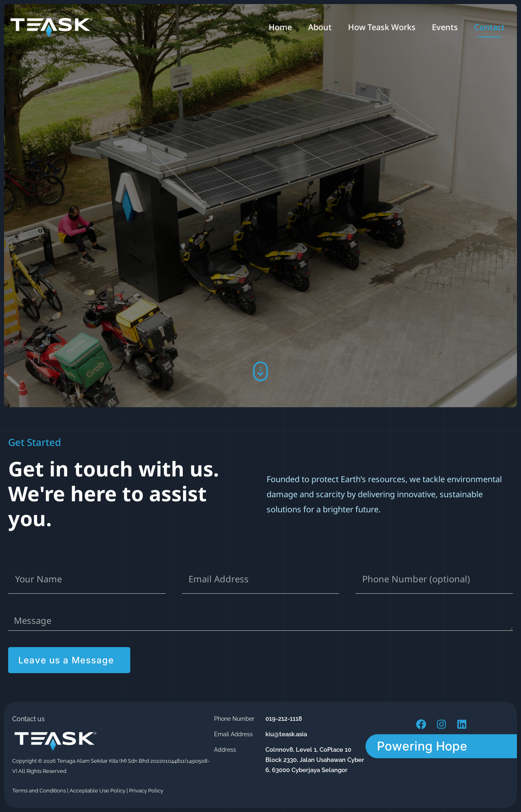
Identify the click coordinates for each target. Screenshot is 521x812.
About (320, 27)
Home (280, 27)
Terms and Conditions (39, 791)
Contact (489, 27)
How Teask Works (382, 27)
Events (445, 27)
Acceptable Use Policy (97, 791)
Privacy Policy (146, 791)
